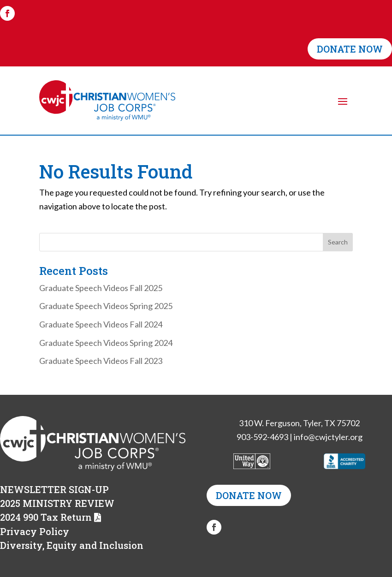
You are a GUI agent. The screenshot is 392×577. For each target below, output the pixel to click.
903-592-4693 (262, 437)
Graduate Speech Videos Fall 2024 (101, 324)
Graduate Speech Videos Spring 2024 (106, 343)
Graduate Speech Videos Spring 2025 (106, 306)
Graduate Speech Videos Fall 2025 (101, 288)
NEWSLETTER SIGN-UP (54, 489)
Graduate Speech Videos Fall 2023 (101, 361)
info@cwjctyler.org (328, 437)
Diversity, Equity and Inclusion (72, 545)
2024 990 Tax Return (46, 517)
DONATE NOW (350, 49)
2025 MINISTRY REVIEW (57, 503)
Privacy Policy (35, 531)
